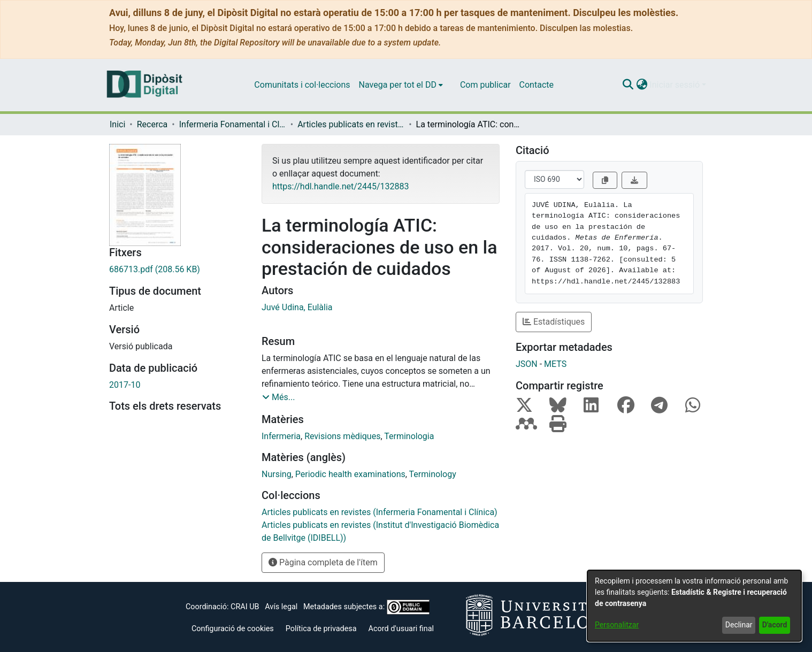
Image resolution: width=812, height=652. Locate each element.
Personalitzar (617, 625)
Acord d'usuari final (401, 629)
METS (555, 364)
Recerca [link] (152, 124)
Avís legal (281, 607)
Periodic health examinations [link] (350, 474)
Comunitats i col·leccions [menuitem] (302, 85)
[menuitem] (401, 85)
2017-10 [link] (125, 385)
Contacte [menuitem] (537, 85)
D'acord (775, 625)
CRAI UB (245, 607)
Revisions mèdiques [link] (342, 436)
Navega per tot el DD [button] (398, 85)
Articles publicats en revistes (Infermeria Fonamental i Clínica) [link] (351, 124)
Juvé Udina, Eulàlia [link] (297, 307)
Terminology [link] (433, 474)
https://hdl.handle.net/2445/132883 (340, 186)
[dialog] (694, 606)
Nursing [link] (277, 474)
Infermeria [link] (281, 436)
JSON (527, 364)
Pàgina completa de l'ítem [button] (323, 562)
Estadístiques (554, 322)
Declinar (739, 625)
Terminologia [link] (409, 436)
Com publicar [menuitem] (485, 85)
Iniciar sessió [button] (676, 85)
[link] (177, 270)
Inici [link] (117, 124)
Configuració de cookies (233, 629)
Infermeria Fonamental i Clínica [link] (233, 124)
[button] (628, 85)
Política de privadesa (321, 629)
